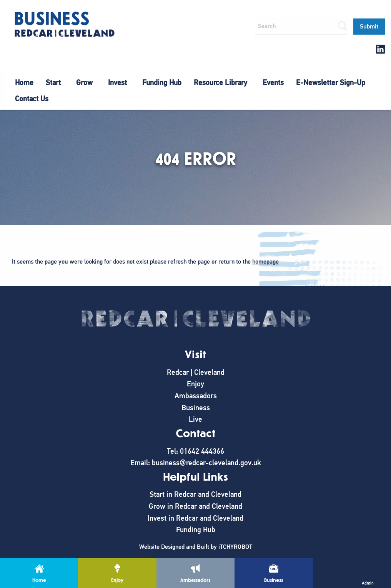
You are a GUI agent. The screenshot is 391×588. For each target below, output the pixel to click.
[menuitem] (24, 83)
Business (196, 408)
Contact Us (32, 99)
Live (195, 419)
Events (273, 83)
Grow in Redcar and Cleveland (195, 506)
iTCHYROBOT (235, 547)
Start (53, 83)
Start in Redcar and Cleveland (195, 494)
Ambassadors (196, 396)
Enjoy (195, 384)
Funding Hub (162, 83)
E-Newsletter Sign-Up (331, 83)
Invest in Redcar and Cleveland (195, 518)
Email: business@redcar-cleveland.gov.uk (196, 463)
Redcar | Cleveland (196, 372)
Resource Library (220, 83)
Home (24, 83)
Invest (117, 83)
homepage (265, 262)
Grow (84, 83)
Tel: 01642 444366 (195, 451)
